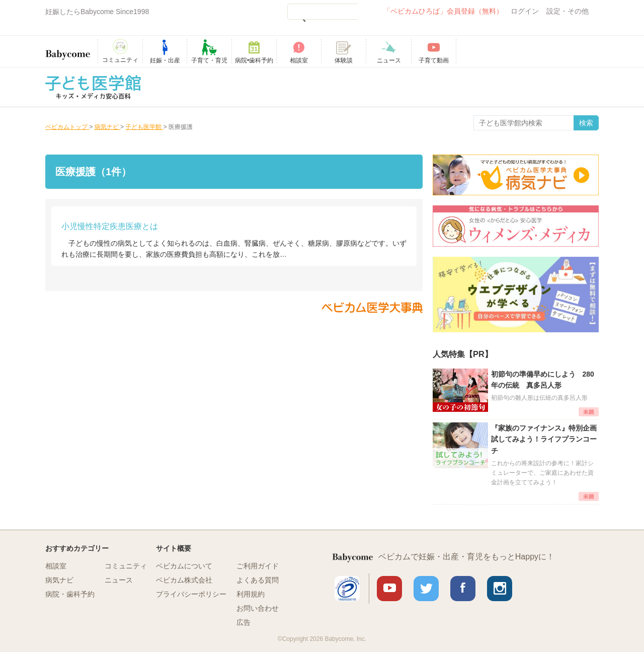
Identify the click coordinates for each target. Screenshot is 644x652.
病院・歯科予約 (70, 594)
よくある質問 (258, 580)
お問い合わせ (258, 608)
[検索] (323, 12)
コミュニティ (126, 566)
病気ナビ (59, 580)
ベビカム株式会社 (184, 580)
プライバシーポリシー (191, 594)
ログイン (525, 11)
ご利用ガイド (258, 566)
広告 (244, 622)
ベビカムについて (184, 566)
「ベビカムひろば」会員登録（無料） (443, 11)
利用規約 (251, 594)
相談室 (56, 566)
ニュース (119, 580)
